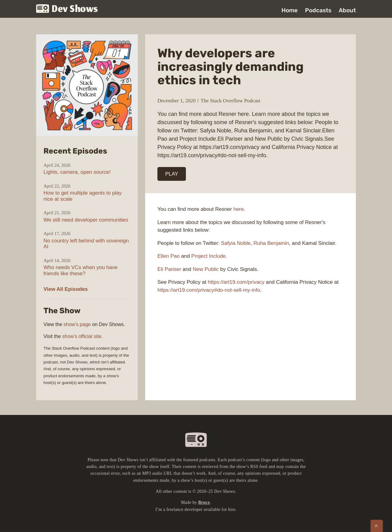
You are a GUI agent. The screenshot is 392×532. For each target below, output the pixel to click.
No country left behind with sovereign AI (86, 244)
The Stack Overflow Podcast (230, 101)
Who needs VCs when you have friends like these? (81, 270)
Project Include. (209, 256)
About (347, 10)
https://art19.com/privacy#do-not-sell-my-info (209, 290)
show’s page (77, 324)
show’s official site (82, 336)
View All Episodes (66, 289)
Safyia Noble (236, 243)
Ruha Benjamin (271, 243)
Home (290, 10)
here (239, 209)
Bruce (204, 502)
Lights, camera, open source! (77, 172)
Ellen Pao (169, 256)
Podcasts (318, 10)
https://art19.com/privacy (236, 282)
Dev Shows (67, 9)
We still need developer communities (86, 220)
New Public (206, 269)
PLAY (172, 174)
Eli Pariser (169, 269)
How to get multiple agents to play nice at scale (83, 196)
